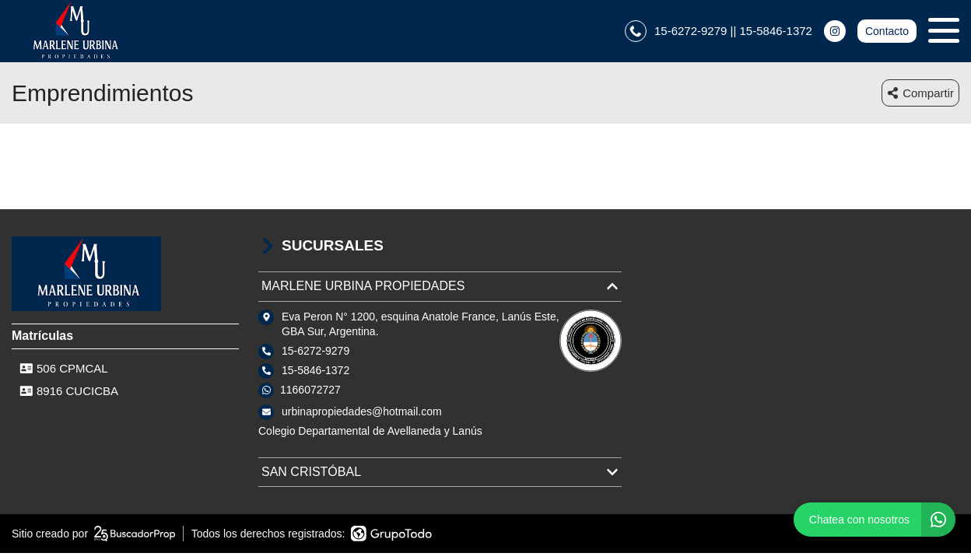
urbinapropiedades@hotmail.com (362, 411)
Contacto (887, 31)
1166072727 (310, 390)
